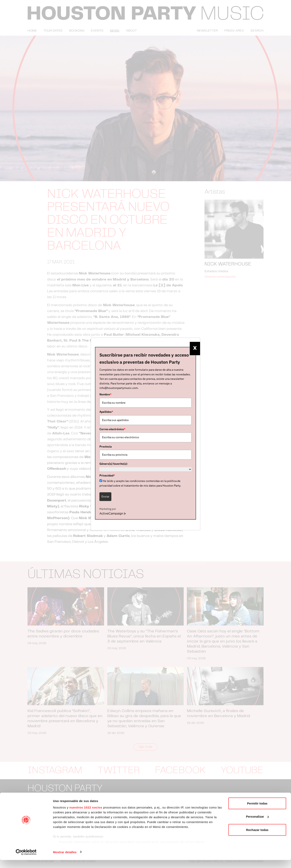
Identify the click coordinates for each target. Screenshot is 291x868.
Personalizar (257, 825)
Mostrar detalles (65, 860)
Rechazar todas (257, 838)
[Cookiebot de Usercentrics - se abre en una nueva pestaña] (26, 860)
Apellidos (106, 412)
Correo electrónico (112, 429)
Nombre (105, 395)
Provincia (106, 447)
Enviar (105, 496)
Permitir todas (257, 811)
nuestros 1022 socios (86, 815)
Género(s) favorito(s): (114, 464)
